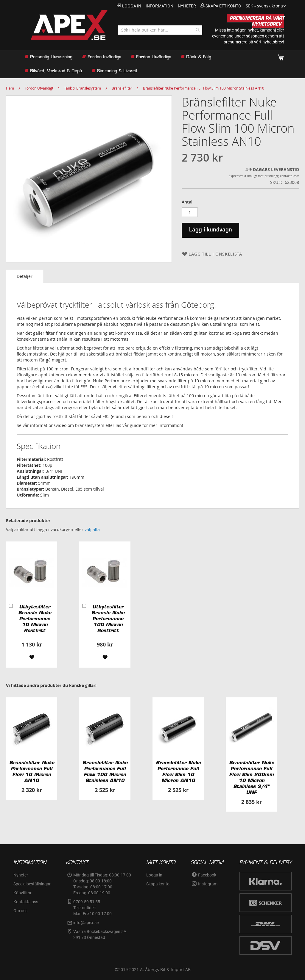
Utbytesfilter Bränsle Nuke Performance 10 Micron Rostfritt (35, 619)
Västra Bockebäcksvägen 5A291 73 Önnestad (100, 934)
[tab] (25, 276)
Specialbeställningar (32, 884)
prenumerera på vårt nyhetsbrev (253, 42)
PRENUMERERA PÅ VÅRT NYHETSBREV (257, 21)
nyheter (187, 6)
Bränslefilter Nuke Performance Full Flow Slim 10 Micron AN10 (178, 771)
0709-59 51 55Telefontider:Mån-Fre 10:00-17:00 (92, 908)
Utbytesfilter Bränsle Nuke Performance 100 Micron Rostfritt (108, 619)
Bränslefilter (122, 88)
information (159, 6)
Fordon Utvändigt (39, 88)
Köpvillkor (22, 893)
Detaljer (25, 276)
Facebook (207, 875)
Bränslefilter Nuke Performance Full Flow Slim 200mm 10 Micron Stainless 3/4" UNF (252, 777)
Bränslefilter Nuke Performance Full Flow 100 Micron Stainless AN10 (105, 771)
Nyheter (21, 875)
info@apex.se (86, 923)
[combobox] (160, 30)
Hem (10, 88)
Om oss (20, 911)
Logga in (132, 6)
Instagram (208, 884)
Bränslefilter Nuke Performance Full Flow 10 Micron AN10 (32, 771)
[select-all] (92, 530)
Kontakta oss (26, 902)
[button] (266, 6)
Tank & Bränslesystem (83, 88)
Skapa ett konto (223, 6)
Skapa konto (158, 884)
